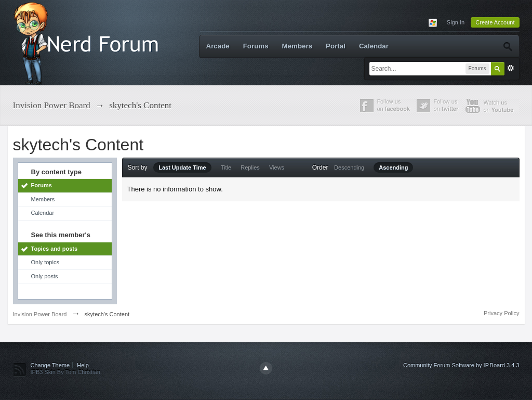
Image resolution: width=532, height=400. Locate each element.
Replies (250, 167)
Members (297, 46)
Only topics (45, 262)
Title (226, 167)
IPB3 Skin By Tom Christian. (66, 372)
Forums (256, 46)
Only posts (45, 276)
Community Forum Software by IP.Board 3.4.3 (461, 365)
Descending (349, 167)
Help (83, 365)
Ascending (393, 167)
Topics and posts (55, 249)
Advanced (511, 68)
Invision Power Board (40, 314)
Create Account (495, 22)
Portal (336, 46)
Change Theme (50, 365)
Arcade (218, 46)
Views (277, 167)
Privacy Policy (501, 313)
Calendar (374, 46)
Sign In (456, 22)
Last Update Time (182, 167)
